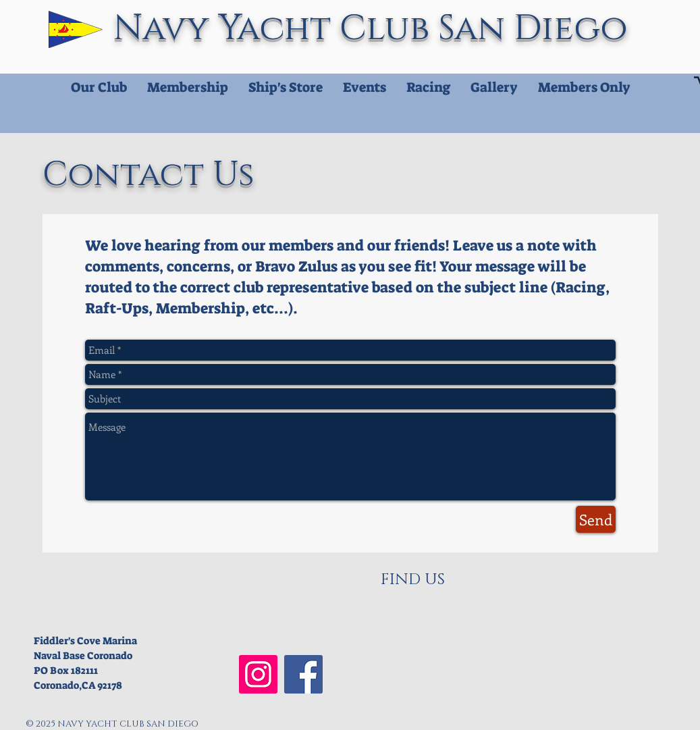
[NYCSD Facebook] (303, 674)
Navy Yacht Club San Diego (375, 29)
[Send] (596, 519)
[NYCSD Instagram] (258, 674)
